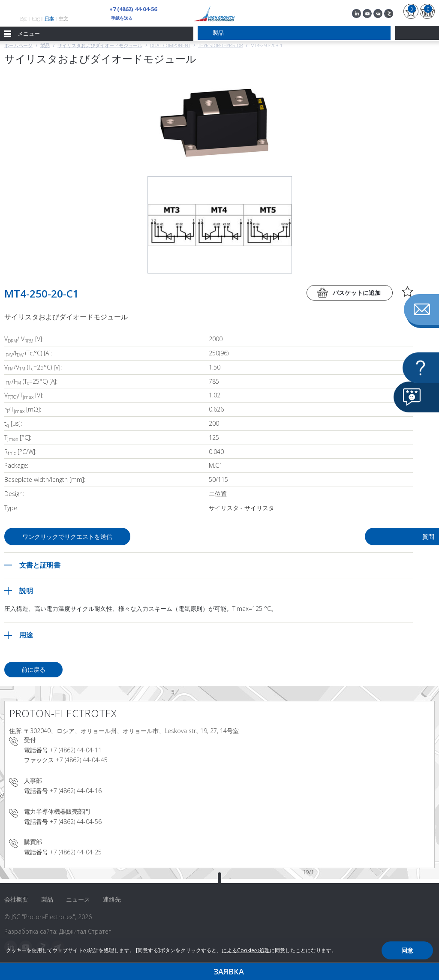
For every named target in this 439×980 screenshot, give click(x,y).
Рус (24, 18)
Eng (36, 18)
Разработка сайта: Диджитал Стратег (58, 931)
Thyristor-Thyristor (220, 45)
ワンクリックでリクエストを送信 (69, 537)
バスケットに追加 (357, 293)
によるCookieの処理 (246, 950)
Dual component (170, 45)
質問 (346, 537)
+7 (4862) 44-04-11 (76, 750)
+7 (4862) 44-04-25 (76, 852)
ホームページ (18, 45)
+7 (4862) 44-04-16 (76, 791)
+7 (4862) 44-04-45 (82, 760)
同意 (407, 950)
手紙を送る (122, 18)
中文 (63, 18)
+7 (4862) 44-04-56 (133, 9)
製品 (45, 45)
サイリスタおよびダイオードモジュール (100, 45)
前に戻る (33, 669)
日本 (49, 18)
